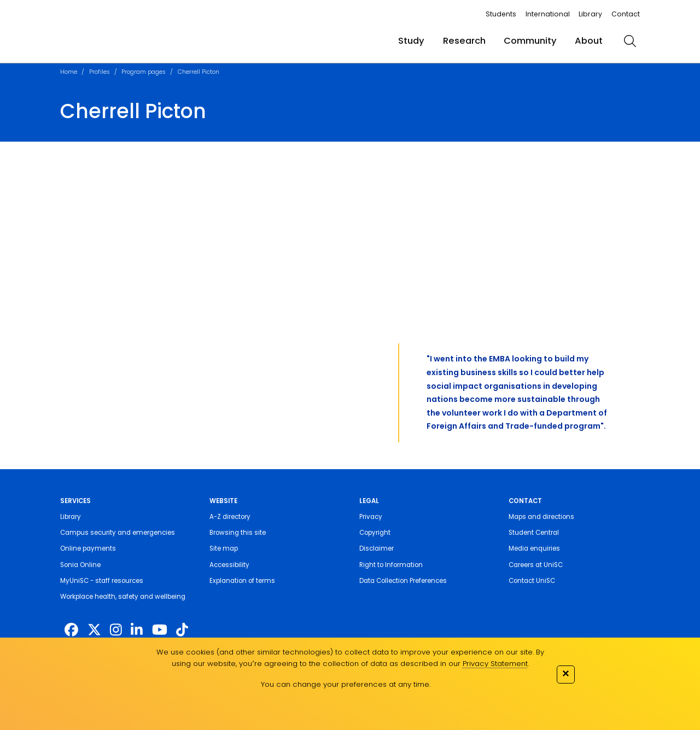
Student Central (534, 533)
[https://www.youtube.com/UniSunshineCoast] (160, 630)
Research (464, 41)
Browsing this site (238, 533)
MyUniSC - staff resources (102, 581)
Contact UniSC (532, 581)
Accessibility (229, 565)
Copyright (375, 533)
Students (501, 14)
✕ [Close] (565, 673)
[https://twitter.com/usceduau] (94, 630)
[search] (630, 41)
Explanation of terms (242, 581)
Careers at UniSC (536, 565)
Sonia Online (80, 565)
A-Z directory (230, 517)
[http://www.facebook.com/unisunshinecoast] (71, 630)
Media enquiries (534, 548)
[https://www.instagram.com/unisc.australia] (116, 630)
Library (590, 14)
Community (530, 41)
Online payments (88, 548)
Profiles (100, 72)
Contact (626, 14)
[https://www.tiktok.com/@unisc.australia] (182, 630)
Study (411, 41)
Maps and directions (541, 517)
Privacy (371, 517)
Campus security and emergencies (118, 533)
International (548, 14)
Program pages (144, 72)
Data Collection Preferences (403, 581)
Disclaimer (377, 548)
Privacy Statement (495, 664)
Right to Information (391, 565)
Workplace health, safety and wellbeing (123, 597)
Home (69, 72)
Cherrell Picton (199, 72)
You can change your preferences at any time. (346, 684)
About (589, 41)
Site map (224, 548)
